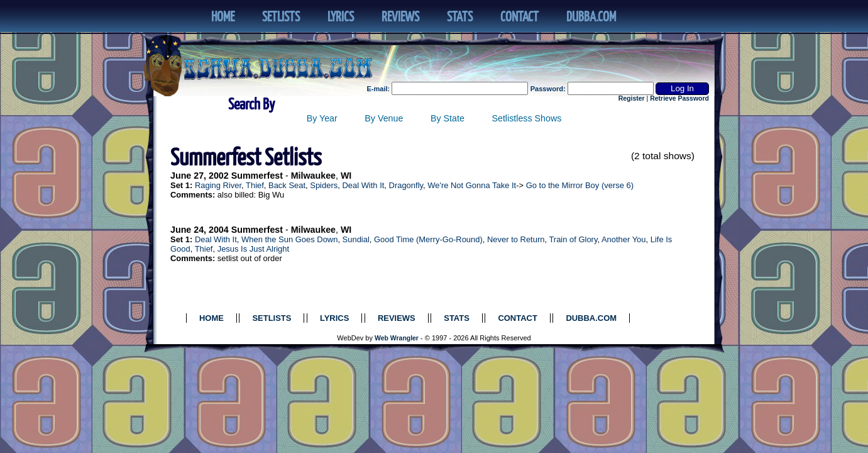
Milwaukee (313, 176)
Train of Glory (573, 239)
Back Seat (287, 185)
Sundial (356, 239)
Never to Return (516, 239)
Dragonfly (406, 185)
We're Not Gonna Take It (472, 185)
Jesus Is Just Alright (253, 249)
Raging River (218, 185)
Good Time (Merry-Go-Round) (428, 239)
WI (346, 176)
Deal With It (363, 185)
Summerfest (257, 176)
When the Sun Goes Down (289, 239)
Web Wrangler (397, 338)
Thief (255, 185)
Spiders (324, 185)
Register (632, 98)
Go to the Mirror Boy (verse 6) (580, 185)
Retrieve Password (679, 98)
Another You (624, 239)
